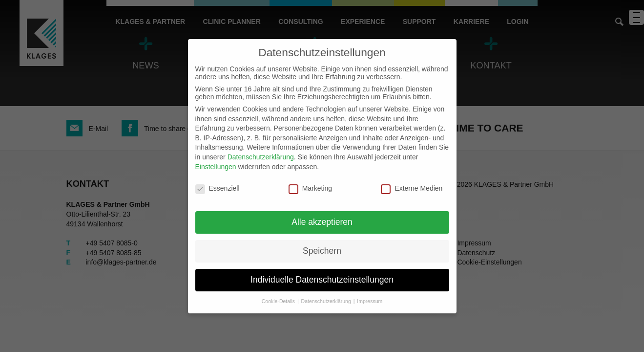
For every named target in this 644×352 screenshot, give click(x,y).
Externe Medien (412, 188)
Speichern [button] (322, 251)
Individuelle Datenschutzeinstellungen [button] (322, 280)
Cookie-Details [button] (279, 301)
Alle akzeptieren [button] (322, 222)
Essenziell (218, 188)
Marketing (310, 188)
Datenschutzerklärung (261, 157)
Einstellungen (216, 167)
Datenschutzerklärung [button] (327, 301)
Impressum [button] (370, 301)
